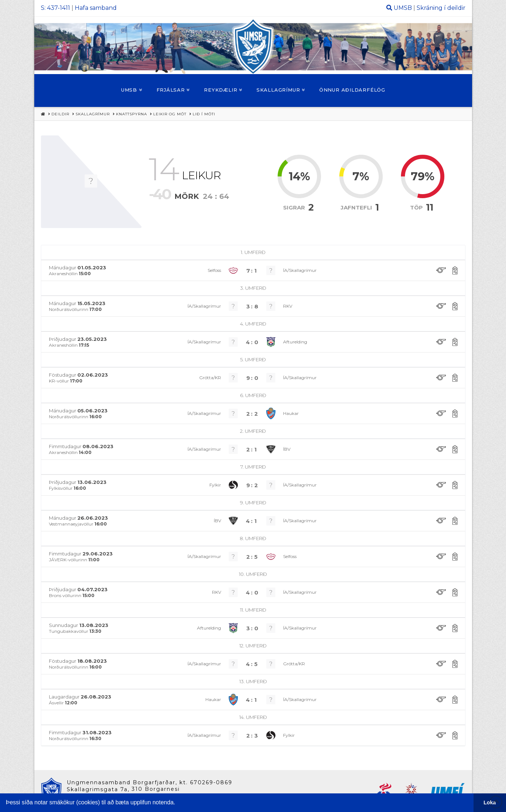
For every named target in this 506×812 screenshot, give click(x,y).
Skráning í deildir (441, 8)
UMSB (403, 8)
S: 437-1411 (55, 8)
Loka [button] (490, 803)
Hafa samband (96, 8)
